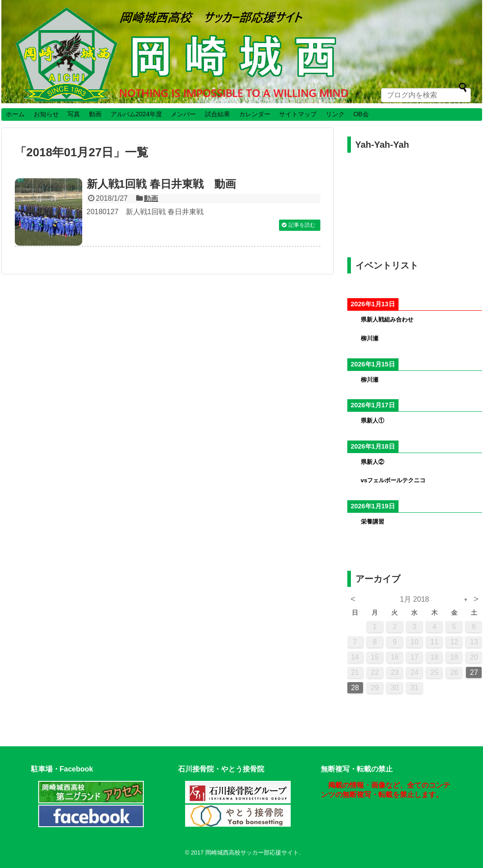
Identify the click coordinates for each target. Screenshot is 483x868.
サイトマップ (298, 114)
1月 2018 (414, 599)
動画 (95, 114)
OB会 (361, 114)
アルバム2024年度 (136, 114)
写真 (74, 114)
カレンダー (255, 114)
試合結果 (217, 114)
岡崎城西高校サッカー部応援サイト (252, 853)
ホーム (15, 114)
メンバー (183, 114)
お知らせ (46, 114)
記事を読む (302, 225)
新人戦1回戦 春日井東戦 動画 (161, 184)
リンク (335, 114)
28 (355, 688)
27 (474, 672)
